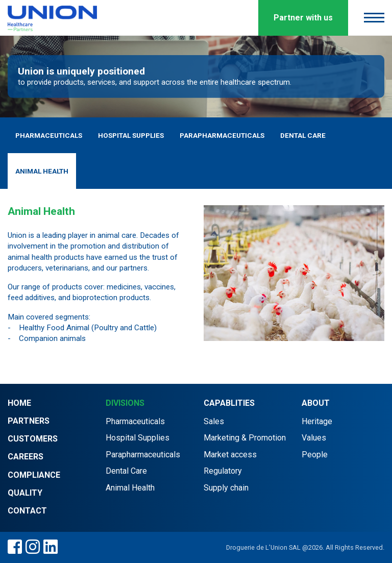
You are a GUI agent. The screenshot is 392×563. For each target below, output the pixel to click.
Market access (230, 455)
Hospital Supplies (131, 135)
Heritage (317, 421)
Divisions (125, 403)
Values (314, 438)
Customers (33, 439)
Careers (26, 457)
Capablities (229, 403)
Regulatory (223, 471)
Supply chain (226, 488)
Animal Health (42, 171)
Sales (214, 421)
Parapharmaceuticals (222, 135)
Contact (27, 511)
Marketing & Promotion (245, 438)
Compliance (34, 475)
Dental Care (303, 135)
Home (19, 403)
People (315, 455)
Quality (25, 493)
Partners (29, 421)
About (316, 403)
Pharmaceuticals (49, 135)
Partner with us (303, 18)
